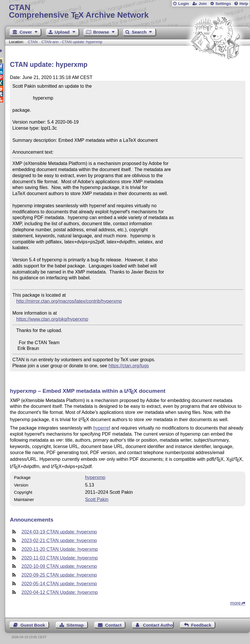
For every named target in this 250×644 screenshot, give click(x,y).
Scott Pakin (97, 497)
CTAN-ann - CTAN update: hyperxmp (72, 42)
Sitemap (75, 623)
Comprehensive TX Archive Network (128, 11)
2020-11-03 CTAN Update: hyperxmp (60, 556)
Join (203, 4)
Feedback (201, 623)
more (236, 601)
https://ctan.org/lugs (129, 366)
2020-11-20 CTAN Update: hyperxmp (60, 547)
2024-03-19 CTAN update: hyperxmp (59, 530)
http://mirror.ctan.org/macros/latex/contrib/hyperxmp (69, 301)
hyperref (102, 427)
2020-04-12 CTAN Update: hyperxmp (60, 590)
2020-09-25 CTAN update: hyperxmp (59, 573)
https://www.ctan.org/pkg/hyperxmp (52, 319)
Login (183, 4)
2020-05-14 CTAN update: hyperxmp (59, 581)
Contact (113, 623)
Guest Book (33, 623)
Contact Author (158, 623)
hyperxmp (95, 475)
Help (244, 4)
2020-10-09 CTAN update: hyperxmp (59, 564)
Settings (223, 4)
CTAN (33, 42)
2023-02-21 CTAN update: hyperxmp (59, 538)
